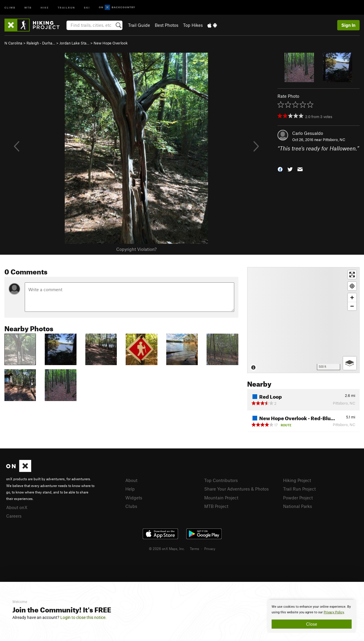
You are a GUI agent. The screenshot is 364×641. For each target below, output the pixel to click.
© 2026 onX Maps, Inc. (167, 549)
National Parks (297, 506)
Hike (45, 7)
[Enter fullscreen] (352, 275)
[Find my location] (352, 286)
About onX (17, 507)
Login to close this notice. (83, 617)
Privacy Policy (334, 612)
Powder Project (298, 498)
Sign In (348, 25)
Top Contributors (221, 480)
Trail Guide (139, 25)
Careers (14, 516)
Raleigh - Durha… (41, 43)
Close (312, 624)
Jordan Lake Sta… (74, 43)
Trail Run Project (299, 489)
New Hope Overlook (111, 43)
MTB (28, 7)
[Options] (350, 363)
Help (130, 489)
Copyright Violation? (136, 249)
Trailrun (66, 7)
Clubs (131, 506)
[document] (312, 616)
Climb (10, 7)
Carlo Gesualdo (308, 133)
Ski (87, 7)
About (131, 480)
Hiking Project (297, 480)
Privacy (210, 549)
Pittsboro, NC (334, 140)
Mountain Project (221, 498)
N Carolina (13, 43)
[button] (280, 169)
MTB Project (216, 506)
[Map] (303, 320)
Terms (195, 549)
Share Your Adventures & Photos (236, 489)
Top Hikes (193, 25)
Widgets (134, 498)
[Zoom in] (352, 298)
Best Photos (167, 25)
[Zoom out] (352, 306)
